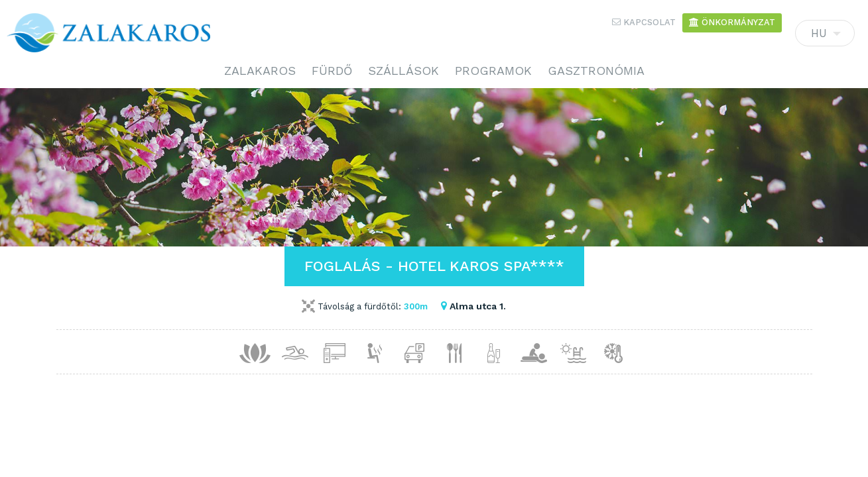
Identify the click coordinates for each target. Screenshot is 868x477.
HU (825, 36)
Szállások (403, 71)
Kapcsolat (644, 22)
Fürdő (332, 71)
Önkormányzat (732, 22)
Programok (493, 71)
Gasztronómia (596, 71)
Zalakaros (260, 71)
